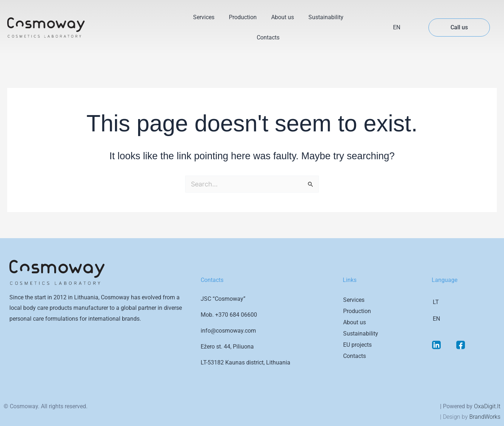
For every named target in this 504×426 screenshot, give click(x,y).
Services (204, 17)
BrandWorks (485, 417)
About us (283, 17)
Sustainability (326, 17)
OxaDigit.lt (487, 406)
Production (243, 17)
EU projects (357, 345)
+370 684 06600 (236, 315)
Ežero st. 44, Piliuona (227, 347)
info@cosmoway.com (228, 331)
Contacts (268, 37)
